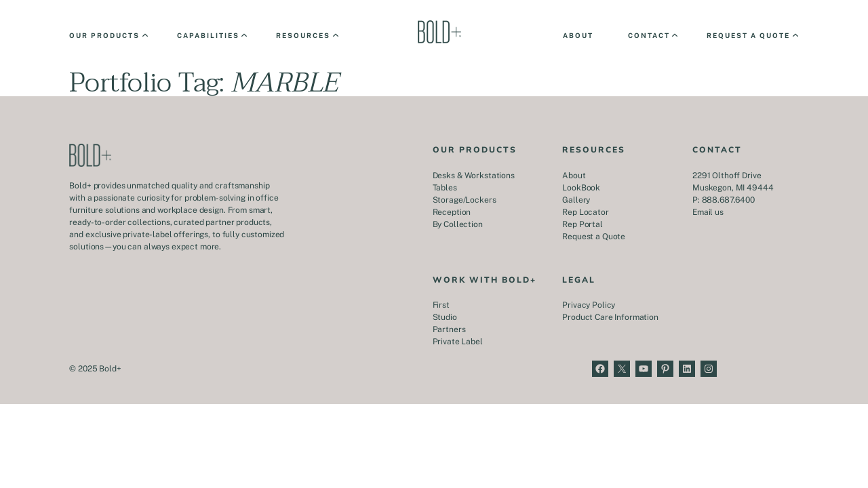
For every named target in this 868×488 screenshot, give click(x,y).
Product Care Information (610, 317)
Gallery (576, 200)
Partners (449, 329)
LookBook (581, 188)
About (574, 176)
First (441, 305)
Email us (708, 212)
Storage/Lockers (465, 200)
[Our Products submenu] (107, 35)
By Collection (458, 224)
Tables (445, 188)
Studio (445, 317)
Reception (452, 212)
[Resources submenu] (306, 35)
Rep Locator (585, 212)
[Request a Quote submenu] (751, 35)
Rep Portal (583, 224)
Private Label (458, 342)
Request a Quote (594, 237)
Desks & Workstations (474, 176)
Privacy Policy (589, 305)
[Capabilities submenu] (211, 35)
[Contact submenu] (652, 35)
